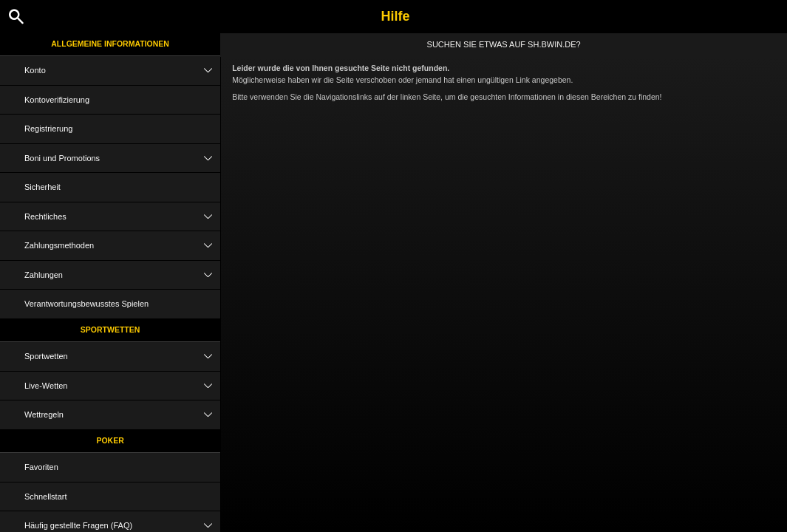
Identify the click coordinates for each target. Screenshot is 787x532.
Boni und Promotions (122, 158)
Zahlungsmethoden (122, 246)
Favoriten (41, 467)
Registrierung (48, 129)
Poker (110, 440)
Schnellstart (45, 497)
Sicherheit (42, 187)
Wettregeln (122, 415)
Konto (122, 71)
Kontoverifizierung (57, 100)
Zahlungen (122, 275)
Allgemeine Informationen (110, 44)
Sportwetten (110, 330)
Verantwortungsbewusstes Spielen (86, 304)
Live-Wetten (122, 386)
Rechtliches (122, 217)
